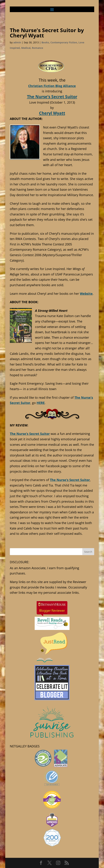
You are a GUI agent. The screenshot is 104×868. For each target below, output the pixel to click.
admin (17, 42)
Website (86, 294)
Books (45, 42)
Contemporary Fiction (64, 42)
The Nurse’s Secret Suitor (52, 97)
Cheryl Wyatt (52, 113)
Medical (26, 48)
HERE (41, 403)
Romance (37, 48)
